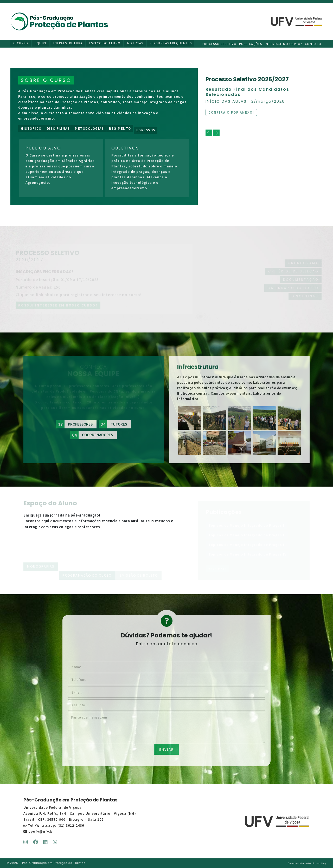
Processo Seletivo (220, 44)
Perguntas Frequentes (170, 44)
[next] (216, 133)
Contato (314, 44)
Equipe (41, 44)
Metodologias (89, 129)
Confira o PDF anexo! (231, 112)
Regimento (120, 129)
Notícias (135, 44)
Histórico (31, 129)
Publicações (251, 44)
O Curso (22, 44)
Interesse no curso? (284, 44)
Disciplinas (58, 129)
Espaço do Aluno (105, 44)
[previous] (209, 133)
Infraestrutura (68, 44)
